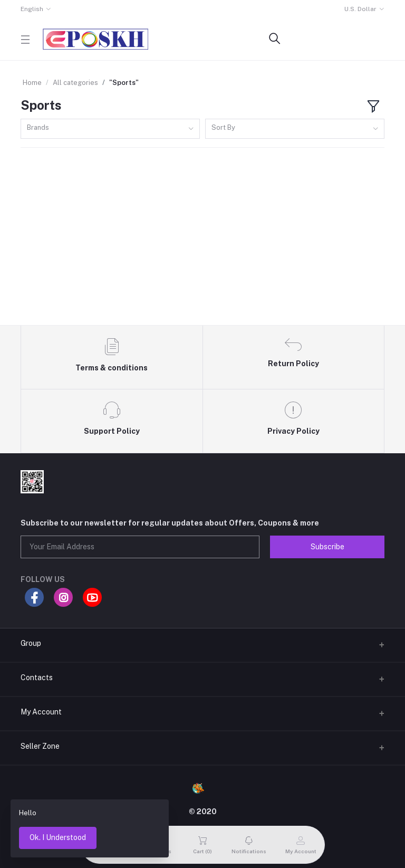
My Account (41, 712)
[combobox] (110, 129)
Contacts (37, 678)
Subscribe (327, 547)
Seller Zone (40, 746)
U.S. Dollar (360, 9)
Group (31, 643)
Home (32, 83)
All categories (75, 83)
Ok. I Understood (58, 837)
